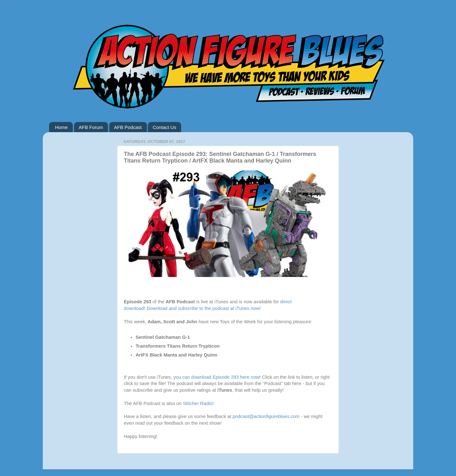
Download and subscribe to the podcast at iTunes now (203, 308)
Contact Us (164, 127)
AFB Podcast (128, 127)
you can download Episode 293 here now (217, 377)
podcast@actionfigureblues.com (266, 416)
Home (61, 127)
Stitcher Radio (197, 403)
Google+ (9, 3)
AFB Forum (91, 127)
